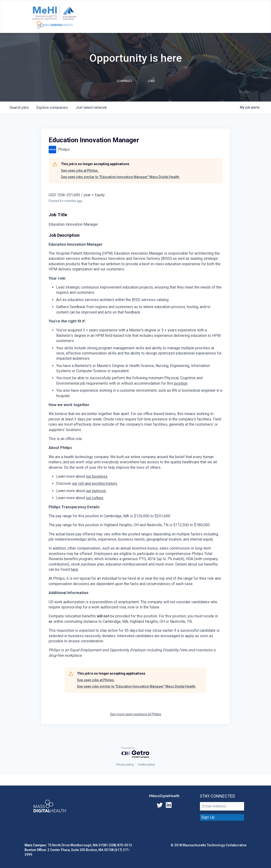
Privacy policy (125, 765)
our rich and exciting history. (95, 483)
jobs (19, 108)
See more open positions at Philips (136, 714)
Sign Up (208, 817)
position (181, 383)
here (74, 569)
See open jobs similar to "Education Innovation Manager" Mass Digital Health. (121, 177)
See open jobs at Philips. (80, 171)
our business (97, 476)
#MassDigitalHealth (164, 796)
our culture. (95, 498)
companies (52, 108)
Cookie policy (146, 765)
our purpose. (96, 491)
